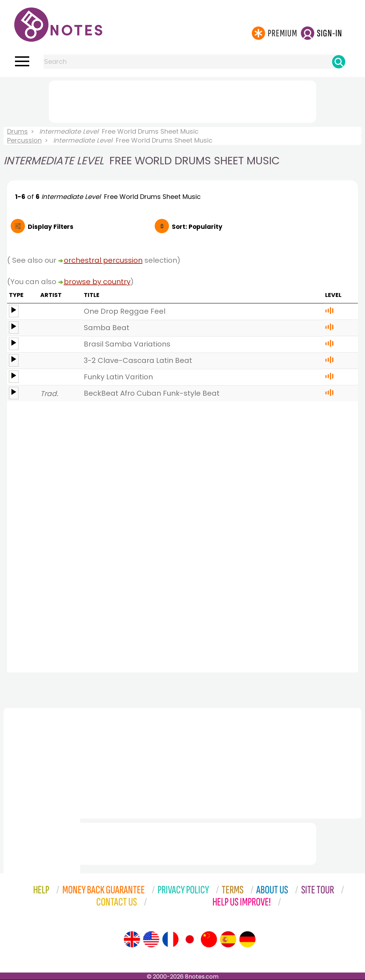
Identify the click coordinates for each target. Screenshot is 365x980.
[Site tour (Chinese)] (209, 939)
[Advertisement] (182, 100)
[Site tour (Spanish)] (228, 939)
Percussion (24, 140)
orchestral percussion (103, 260)
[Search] (339, 62)
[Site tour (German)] (247, 939)
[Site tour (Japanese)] (190, 939)
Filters (51, 227)
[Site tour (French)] (170, 939)
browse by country (97, 282)
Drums (17, 131)
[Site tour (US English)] (151, 939)
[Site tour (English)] (132, 939)
